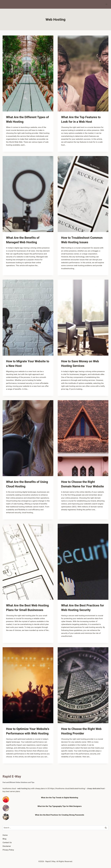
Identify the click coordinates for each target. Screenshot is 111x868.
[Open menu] (106, 4)
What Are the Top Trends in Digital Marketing (60, 798)
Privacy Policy (8, 850)
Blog (4, 839)
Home (5, 835)
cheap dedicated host (96, 788)
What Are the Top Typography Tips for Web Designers (60, 806)
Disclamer (7, 846)
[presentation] (28, 73)
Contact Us (7, 842)
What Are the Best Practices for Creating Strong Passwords (60, 815)
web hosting (22, 788)
